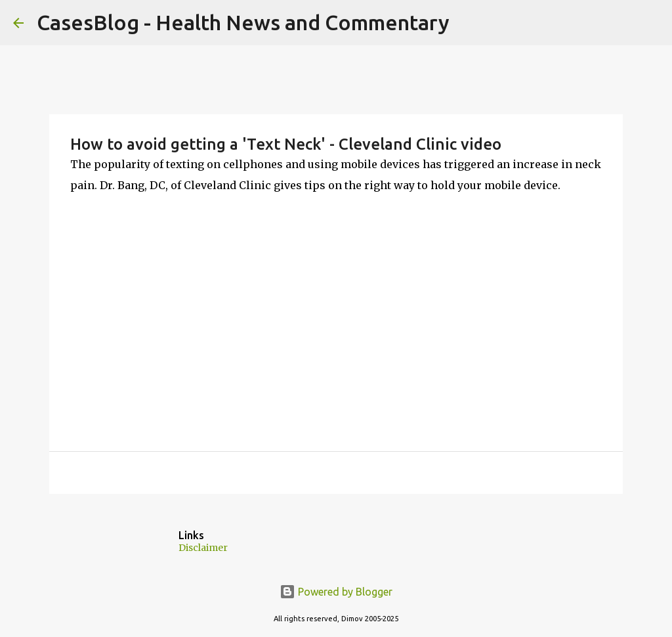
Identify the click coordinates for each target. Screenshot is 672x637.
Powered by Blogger (336, 592)
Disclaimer (203, 548)
